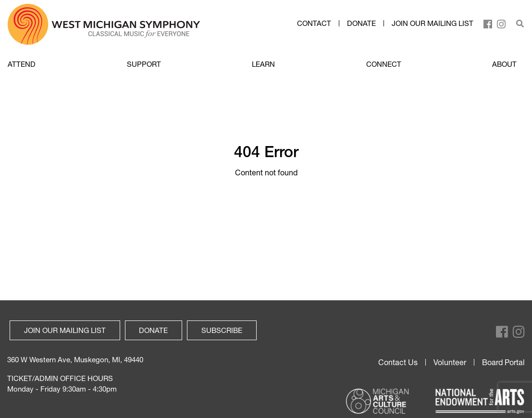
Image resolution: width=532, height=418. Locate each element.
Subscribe (222, 330)
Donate (361, 24)
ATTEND (22, 64)
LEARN (263, 64)
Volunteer (450, 362)
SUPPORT (144, 64)
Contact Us (398, 362)
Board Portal (503, 362)
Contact (314, 24)
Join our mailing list (433, 24)
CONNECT (384, 64)
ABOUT (504, 64)
